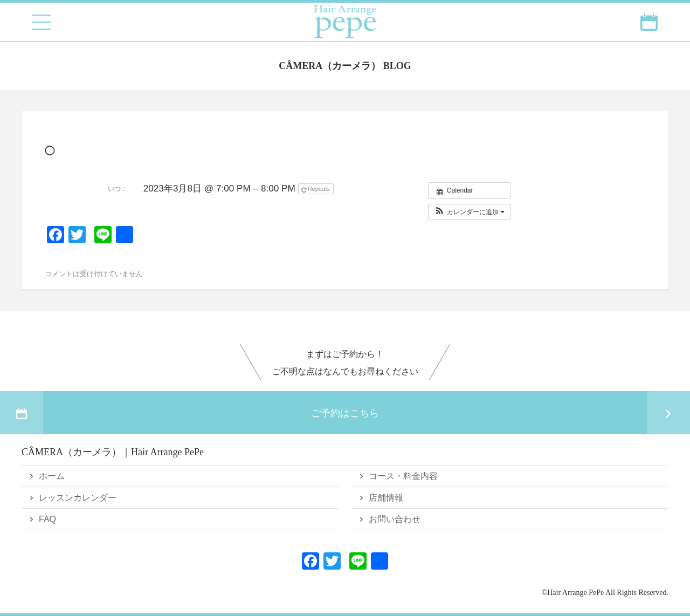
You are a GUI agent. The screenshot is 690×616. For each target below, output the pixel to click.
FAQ (47, 519)
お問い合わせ (395, 519)
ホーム (52, 476)
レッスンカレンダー (78, 498)
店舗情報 (386, 498)
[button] (469, 212)
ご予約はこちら (345, 413)
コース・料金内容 (403, 476)
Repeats (316, 190)
